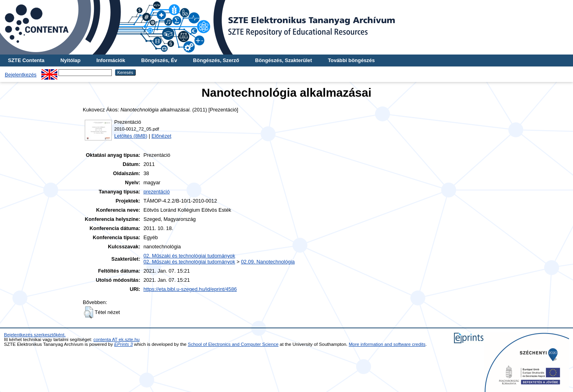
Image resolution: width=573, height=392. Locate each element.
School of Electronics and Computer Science (233, 344)
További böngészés (351, 60)
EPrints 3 (124, 344)
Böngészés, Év (159, 60)
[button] (89, 312)
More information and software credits (387, 344)
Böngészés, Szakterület (284, 60)
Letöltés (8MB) (131, 136)
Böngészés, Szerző (216, 60)
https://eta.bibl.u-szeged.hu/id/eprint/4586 (190, 289)
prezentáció (156, 192)
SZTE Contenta (26, 60)
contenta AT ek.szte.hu (117, 339)
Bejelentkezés (21, 75)
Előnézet (162, 136)
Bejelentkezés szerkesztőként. (35, 335)
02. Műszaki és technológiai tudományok (189, 256)
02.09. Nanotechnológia (268, 262)
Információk (111, 60)
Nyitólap (70, 60)
